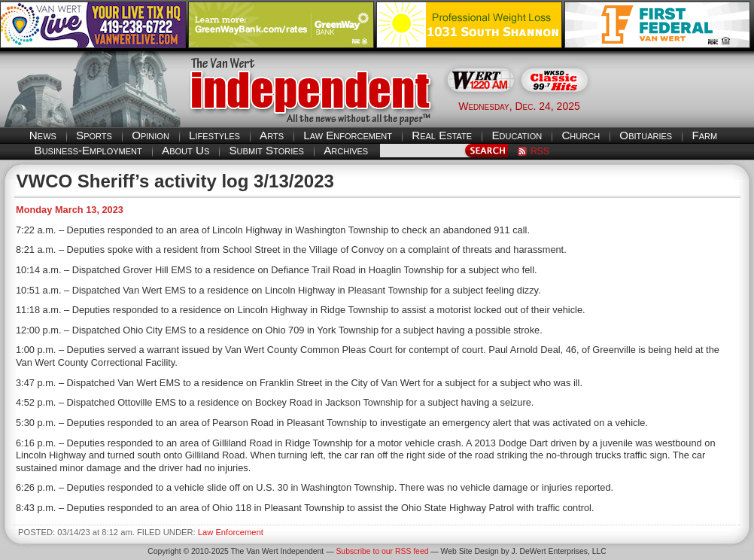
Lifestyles (214, 135)
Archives (346, 150)
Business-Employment (88, 150)
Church (581, 135)
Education (517, 135)
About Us (185, 150)
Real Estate (442, 135)
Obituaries (646, 135)
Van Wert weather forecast (679, 105)
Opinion (150, 135)
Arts (272, 135)
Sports (94, 135)
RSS (540, 151)
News (43, 135)
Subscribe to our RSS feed (382, 551)
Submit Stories (266, 150)
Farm (704, 135)
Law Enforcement (348, 135)
